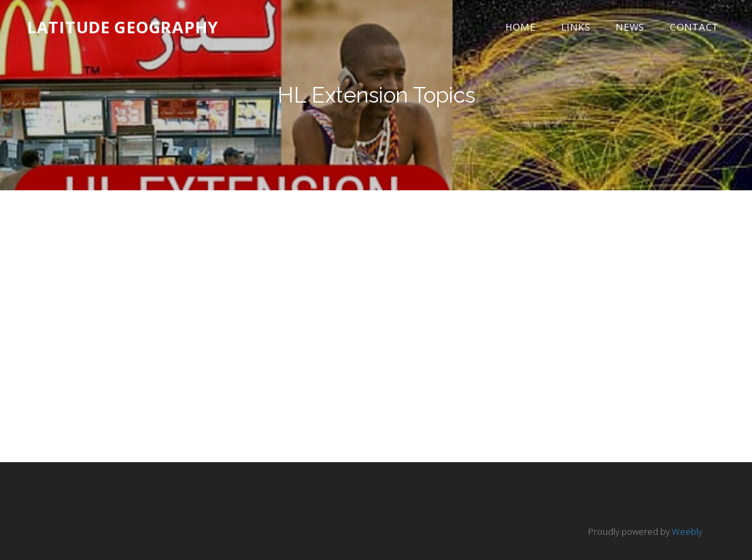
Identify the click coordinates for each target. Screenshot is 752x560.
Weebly (687, 531)
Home (520, 27)
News (630, 27)
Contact (694, 27)
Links (576, 27)
